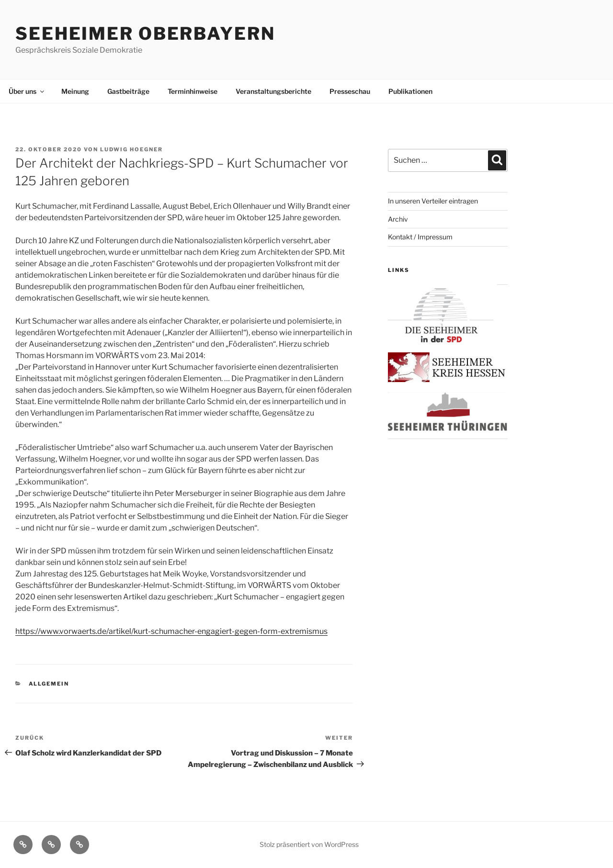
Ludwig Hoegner (131, 149)
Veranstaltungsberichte (273, 91)
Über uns (27, 91)
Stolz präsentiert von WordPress (309, 844)
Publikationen (410, 91)
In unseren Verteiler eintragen (433, 201)
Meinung (75, 91)
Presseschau (350, 91)
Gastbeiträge (128, 91)
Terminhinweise (193, 91)
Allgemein (49, 684)
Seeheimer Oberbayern (145, 34)
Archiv (398, 219)
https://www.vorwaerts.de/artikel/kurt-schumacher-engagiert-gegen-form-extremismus (171, 631)
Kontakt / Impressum (420, 237)
